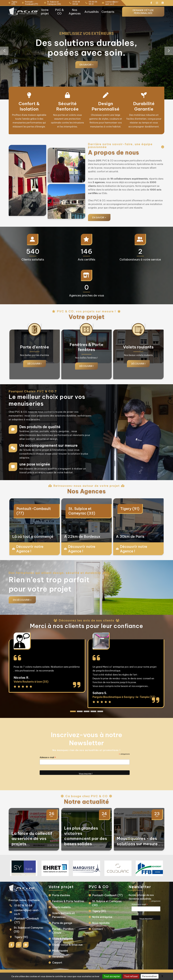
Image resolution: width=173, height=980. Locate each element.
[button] (169, 51)
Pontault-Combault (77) (34, 511)
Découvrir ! (35, 364)
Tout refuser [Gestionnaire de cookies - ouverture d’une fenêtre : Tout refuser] (131, 976)
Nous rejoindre (101, 923)
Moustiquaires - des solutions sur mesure (137, 841)
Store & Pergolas (63, 939)
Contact (98, 929)
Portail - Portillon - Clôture (64, 931)
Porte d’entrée (61, 895)
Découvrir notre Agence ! (30, 549)
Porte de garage (62, 923)
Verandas (58, 957)
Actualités (92, 12)
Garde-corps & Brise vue (67, 945)
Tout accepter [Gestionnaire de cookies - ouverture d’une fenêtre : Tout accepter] (112, 976)
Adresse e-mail (48, 757)
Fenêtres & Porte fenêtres (68, 901)
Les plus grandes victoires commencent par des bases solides (86, 836)
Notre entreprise (102, 917)
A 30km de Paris (130, 537)
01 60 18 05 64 (23, 905)
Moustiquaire (60, 951)
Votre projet (45, 12)
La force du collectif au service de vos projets (32, 839)
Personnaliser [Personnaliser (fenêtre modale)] (150, 976)
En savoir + (87, 65)
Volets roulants (61, 907)
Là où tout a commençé (33, 537)
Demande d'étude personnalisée (143, 12)
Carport (57, 963)
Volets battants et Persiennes (63, 915)
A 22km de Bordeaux (82, 537)
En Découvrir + (22, 600)
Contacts (108, 12)
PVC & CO (59, 12)
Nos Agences (75, 12)
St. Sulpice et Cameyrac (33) (82, 511)
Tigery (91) (130, 509)
